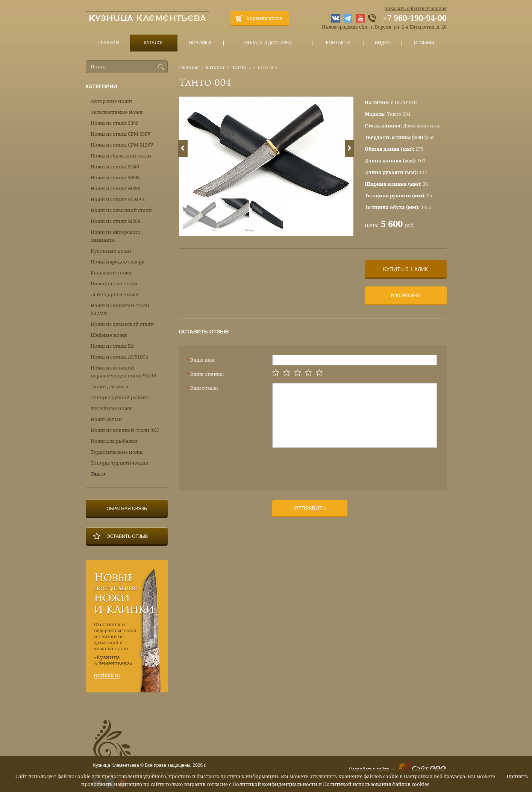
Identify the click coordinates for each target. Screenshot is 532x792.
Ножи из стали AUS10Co (120, 357)
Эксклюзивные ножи (117, 112)
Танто (239, 67)
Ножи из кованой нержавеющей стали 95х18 (124, 372)
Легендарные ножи (115, 295)
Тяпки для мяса (109, 387)
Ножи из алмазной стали (121, 210)
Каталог (153, 43)
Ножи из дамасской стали (122, 324)
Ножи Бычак (106, 419)
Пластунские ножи (114, 284)
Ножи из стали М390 (115, 189)
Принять (517, 776)
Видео (383, 43)
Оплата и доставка (268, 43)
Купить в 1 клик (405, 269)
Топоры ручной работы (120, 398)
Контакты (338, 43)
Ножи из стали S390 (114, 123)
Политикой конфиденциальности (275, 784)
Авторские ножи (111, 101)
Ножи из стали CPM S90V (121, 134)
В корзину (405, 295)
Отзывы (424, 43)
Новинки (200, 43)
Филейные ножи (111, 408)
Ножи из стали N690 (115, 178)
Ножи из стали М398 (115, 221)
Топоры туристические (119, 463)
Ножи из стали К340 (115, 167)
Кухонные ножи (111, 251)
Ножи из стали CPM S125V (122, 145)
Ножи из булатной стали (121, 156)
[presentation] (329, 466)
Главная (109, 43)
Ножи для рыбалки (114, 441)
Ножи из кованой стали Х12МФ (120, 309)
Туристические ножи (117, 452)
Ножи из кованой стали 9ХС (125, 430)
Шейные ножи (109, 335)
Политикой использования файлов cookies (376, 784)
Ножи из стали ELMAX (118, 199)
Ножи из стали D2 (112, 346)
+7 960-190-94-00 (415, 18)
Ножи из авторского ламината (116, 236)
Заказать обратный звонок (416, 9)
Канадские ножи (111, 273)
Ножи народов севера (117, 262)
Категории (102, 86)
